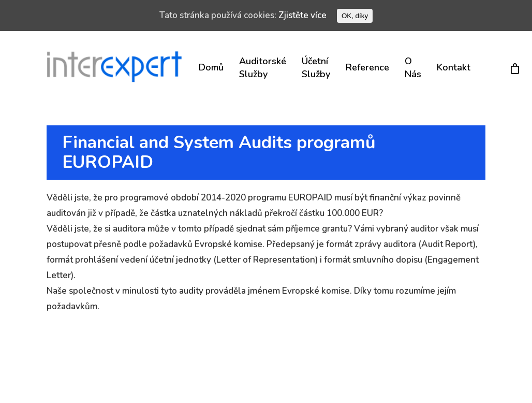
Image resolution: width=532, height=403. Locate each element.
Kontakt (454, 67)
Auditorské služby (263, 68)
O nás (413, 68)
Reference (367, 67)
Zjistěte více (302, 15)
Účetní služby (316, 68)
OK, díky (355, 16)
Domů (211, 67)
